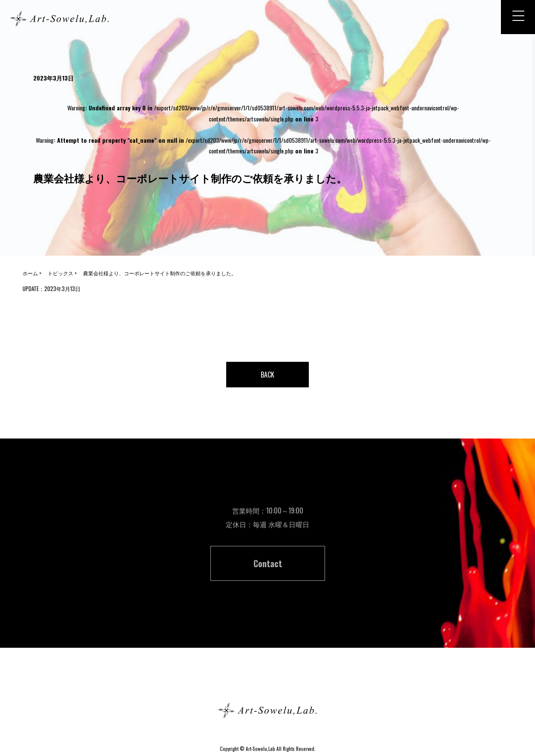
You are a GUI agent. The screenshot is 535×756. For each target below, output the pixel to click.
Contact (268, 563)
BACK (267, 375)
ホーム (267, 680)
